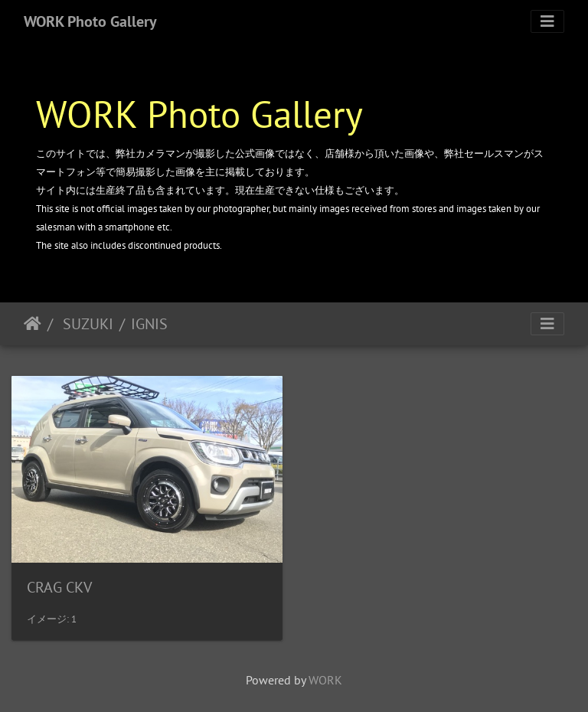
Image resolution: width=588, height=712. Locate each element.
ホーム (33, 324)
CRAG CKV (59, 587)
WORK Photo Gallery (90, 21)
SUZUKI (86, 324)
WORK (325, 680)
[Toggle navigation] (547, 21)
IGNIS (149, 324)
